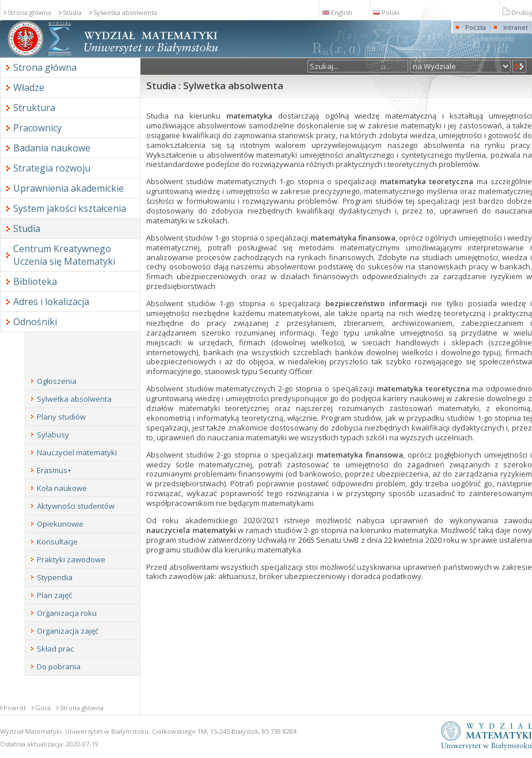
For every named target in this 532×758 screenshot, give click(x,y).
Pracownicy (37, 128)
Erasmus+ (54, 470)
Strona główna (29, 12)
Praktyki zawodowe (71, 559)
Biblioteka (35, 281)
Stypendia (55, 577)
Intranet (516, 27)
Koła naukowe (62, 488)
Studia (72, 12)
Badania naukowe (52, 148)
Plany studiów (61, 417)
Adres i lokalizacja (51, 302)
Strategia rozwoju (52, 168)
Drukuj (517, 12)
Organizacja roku (67, 613)
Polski (386, 12)
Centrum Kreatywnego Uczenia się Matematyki (64, 255)
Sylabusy (53, 435)
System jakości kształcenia (70, 208)
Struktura (34, 108)
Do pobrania (59, 666)
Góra (43, 708)
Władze (29, 87)
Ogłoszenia (57, 381)
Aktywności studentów (76, 506)
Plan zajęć (54, 595)
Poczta (476, 27)
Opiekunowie (60, 524)
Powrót (15, 708)
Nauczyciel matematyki (77, 452)
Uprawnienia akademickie (69, 188)
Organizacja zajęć (68, 631)
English (337, 12)
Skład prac (55, 649)
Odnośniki (35, 322)
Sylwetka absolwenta (125, 12)
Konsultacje (57, 542)
